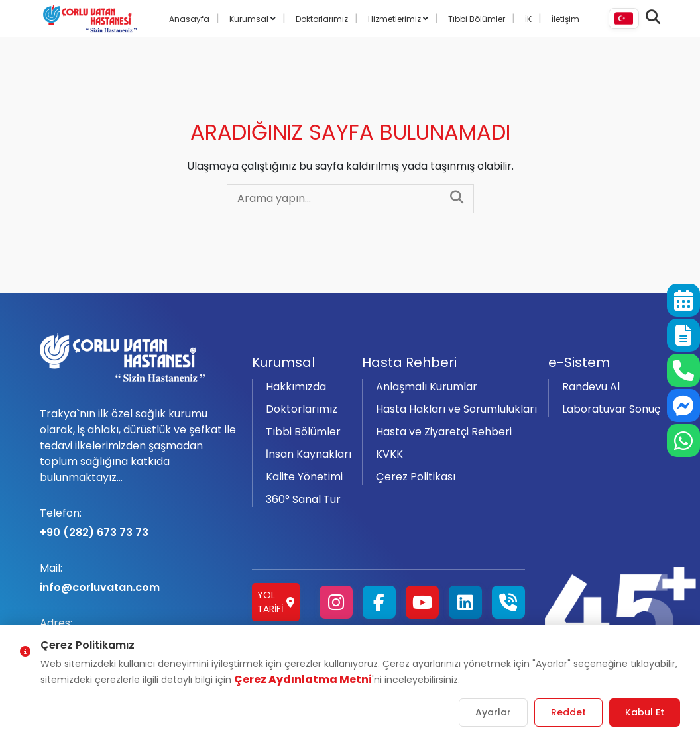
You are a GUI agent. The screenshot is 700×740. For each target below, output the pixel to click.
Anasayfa (189, 19)
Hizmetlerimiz (395, 19)
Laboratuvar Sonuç (611, 409)
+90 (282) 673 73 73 (138, 523)
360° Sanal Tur (303, 499)
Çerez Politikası (416, 477)
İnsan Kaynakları (309, 454)
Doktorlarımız (322, 19)
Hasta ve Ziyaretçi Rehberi (444, 432)
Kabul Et (645, 712)
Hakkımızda (296, 387)
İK (528, 19)
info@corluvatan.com (138, 578)
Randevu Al (591, 387)
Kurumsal (250, 19)
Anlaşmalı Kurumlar (427, 387)
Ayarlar (493, 712)
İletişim (565, 19)
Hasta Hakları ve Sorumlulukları (456, 409)
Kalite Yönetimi (304, 477)
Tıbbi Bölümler (477, 19)
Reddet (568, 712)
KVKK (389, 454)
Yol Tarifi (276, 602)
